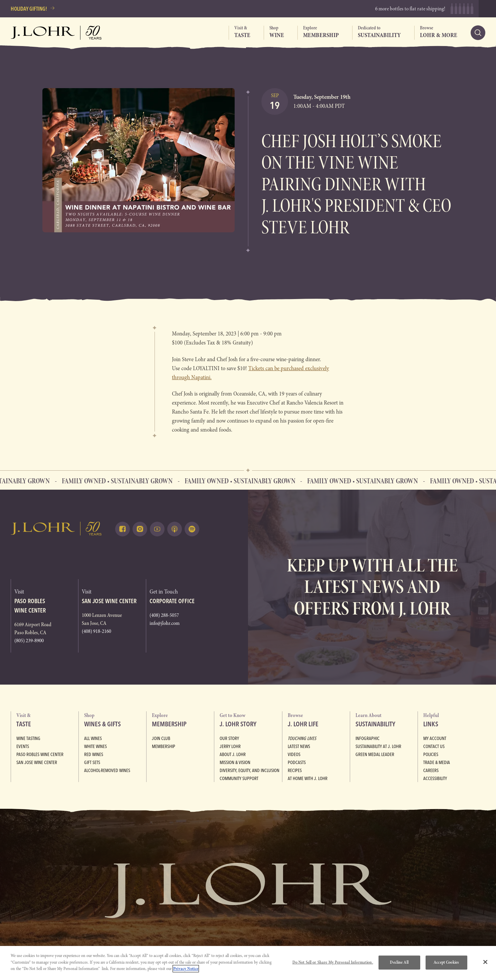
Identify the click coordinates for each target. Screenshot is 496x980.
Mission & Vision (235, 762)
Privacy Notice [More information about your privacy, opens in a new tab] (186, 969)
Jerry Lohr (230, 746)
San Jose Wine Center (37, 762)
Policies (431, 754)
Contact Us (434, 746)
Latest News (299, 746)
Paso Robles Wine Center (40, 754)
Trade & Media (437, 762)
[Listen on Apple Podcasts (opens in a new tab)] (175, 529)
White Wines (95, 746)
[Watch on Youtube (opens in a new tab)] (157, 529)
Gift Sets (92, 762)
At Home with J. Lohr (308, 778)
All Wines (93, 738)
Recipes (295, 770)
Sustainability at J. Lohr (378, 746)
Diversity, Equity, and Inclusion (250, 770)
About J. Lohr (233, 754)
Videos (294, 754)
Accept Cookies (446, 962)
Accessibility (435, 778)
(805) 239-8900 (29, 641)
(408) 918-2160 (96, 631)
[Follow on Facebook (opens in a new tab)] (122, 529)
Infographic (367, 738)
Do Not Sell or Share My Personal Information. (333, 962)
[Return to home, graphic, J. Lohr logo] (56, 529)
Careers (431, 770)
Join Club (161, 738)
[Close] (485, 962)
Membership (164, 746)
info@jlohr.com (165, 623)
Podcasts (297, 762)
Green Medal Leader (375, 754)
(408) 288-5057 (164, 615)
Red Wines (94, 754)
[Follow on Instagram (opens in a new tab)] (140, 529)
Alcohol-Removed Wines (107, 770)
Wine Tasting (28, 738)
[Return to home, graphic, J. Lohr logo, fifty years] (56, 33)
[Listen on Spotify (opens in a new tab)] (192, 529)
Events (23, 746)
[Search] (478, 33)
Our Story (229, 738)
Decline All (399, 962)
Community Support (239, 778)
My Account (435, 738)
